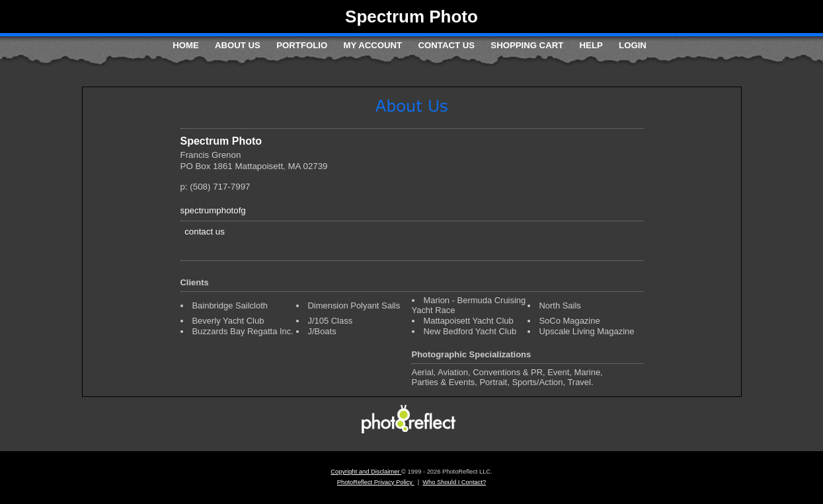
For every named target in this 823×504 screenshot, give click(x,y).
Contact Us (447, 45)
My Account (373, 45)
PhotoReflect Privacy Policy (376, 482)
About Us (238, 45)
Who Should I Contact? (454, 482)
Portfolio (302, 45)
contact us (205, 232)
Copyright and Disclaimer (366, 472)
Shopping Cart (527, 45)
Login (633, 45)
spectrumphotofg (213, 210)
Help (591, 45)
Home (186, 45)
